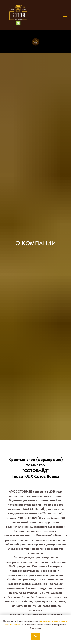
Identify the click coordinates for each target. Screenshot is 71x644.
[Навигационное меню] (65, 15)
